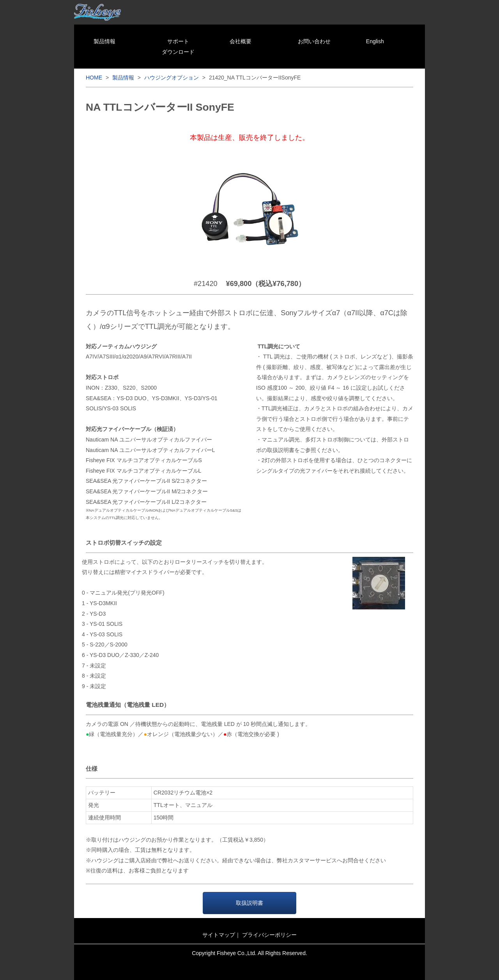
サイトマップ (219, 935)
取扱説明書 (249, 903)
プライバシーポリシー (269, 935)
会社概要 (241, 41)
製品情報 (104, 41)
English (375, 41)
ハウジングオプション (172, 78)
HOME (94, 78)
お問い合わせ (314, 41)
